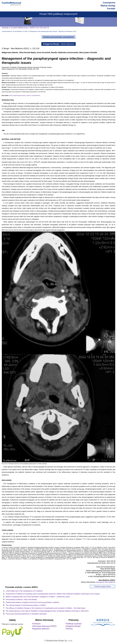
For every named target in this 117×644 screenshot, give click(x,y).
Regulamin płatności (41, 629)
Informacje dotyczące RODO (44, 626)
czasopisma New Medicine (105, 582)
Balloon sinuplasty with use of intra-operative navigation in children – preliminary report (38, 597)
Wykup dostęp (108, 6)
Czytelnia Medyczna (7, 31)
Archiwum (36, 624)
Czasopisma (109, 3)
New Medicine (18, 31)
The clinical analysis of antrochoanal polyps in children (26, 605)
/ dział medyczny (59, 44)
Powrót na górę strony (103, 586)
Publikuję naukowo (74, 624)
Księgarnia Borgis (73, 626)
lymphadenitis (36, 95)
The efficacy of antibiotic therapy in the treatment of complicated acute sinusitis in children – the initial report (46, 608)
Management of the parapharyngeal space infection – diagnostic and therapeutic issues (53, 31)
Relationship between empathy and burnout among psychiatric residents (33, 602)
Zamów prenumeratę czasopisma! (58, 37)
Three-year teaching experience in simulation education (26, 614)
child (11, 95)
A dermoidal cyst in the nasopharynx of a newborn (24, 591)
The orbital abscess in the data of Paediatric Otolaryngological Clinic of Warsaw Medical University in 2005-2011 (47, 611)
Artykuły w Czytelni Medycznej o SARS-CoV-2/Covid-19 (25, 28)
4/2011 (26, 31)
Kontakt (111, 9)
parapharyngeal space (19, 95)
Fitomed (69, 629)
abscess (29, 95)
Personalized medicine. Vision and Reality (21, 599)
